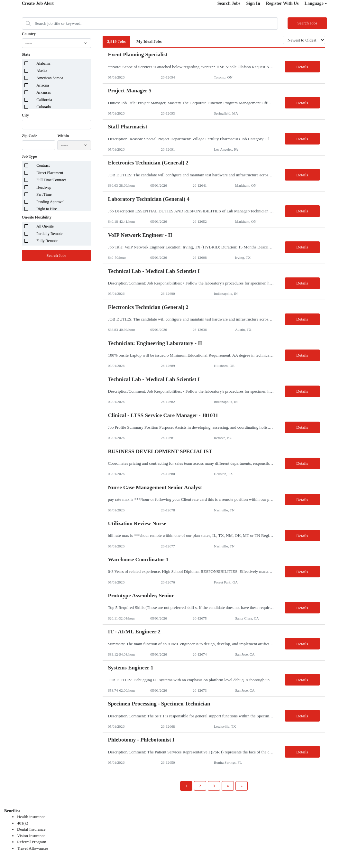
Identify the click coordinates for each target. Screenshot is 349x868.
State (26, 54)
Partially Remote (49, 234)
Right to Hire (46, 209)
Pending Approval (50, 202)
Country (29, 34)
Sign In (253, 3)
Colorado (44, 107)
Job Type (29, 156)
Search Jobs (229, 3)
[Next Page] (242, 786)
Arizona (43, 85)
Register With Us (282, 3)
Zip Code (30, 136)
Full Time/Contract (51, 180)
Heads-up (44, 187)
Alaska (42, 71)
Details (302, 67)
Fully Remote (47, 241)
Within (63, 136)
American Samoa (50, 78)
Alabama (43, 63)
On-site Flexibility (37, 217)
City (25, 115)
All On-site (45, 226)
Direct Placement (50, 173)
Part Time (44, 194)
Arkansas (44, 92)
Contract (43, 165)
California (44, 100)
